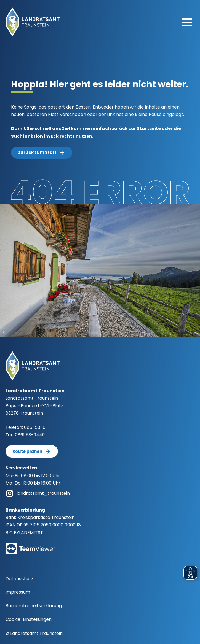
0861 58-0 (35, 427)
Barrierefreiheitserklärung (34, 606)
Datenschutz (19, 579)
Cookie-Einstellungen (29, 619)
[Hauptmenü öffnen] (187, 22)
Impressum (18, 592)
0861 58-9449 (30, 435)
